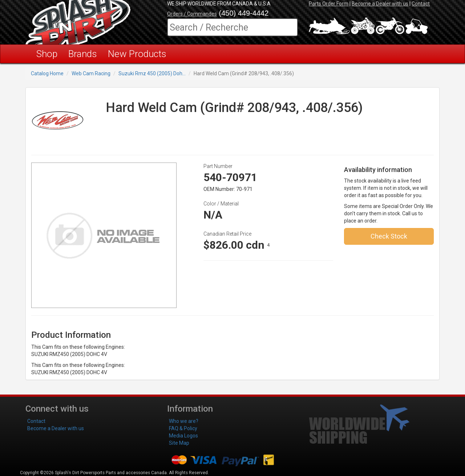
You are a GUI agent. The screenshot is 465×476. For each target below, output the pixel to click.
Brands (83, 54)
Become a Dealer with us (380, 4)
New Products (137, 54)
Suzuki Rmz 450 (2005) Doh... (152, 73)
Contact (421, 4)
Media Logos (183, 436)
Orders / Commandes (192, 14)
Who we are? (184, 421)
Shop (47, 54)
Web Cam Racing (91, 73)
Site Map (179, 443)
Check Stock (389, 236)
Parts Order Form (329, 4)
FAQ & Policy (183, 428)
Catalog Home (47, 73)
